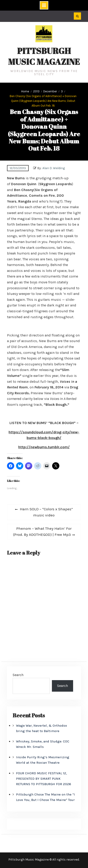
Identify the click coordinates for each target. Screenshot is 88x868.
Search (18, 675)
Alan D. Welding (54, 168)
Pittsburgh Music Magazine (44, 56)
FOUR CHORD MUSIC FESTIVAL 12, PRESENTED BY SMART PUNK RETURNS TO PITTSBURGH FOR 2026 (44, 779)
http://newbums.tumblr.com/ (44, 447)
